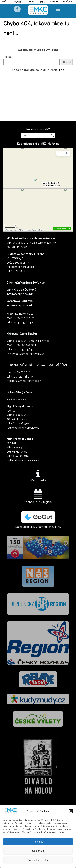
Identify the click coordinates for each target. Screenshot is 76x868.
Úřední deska (38, 480)
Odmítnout (38, 851)
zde (62, 70)
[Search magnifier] (52, 135)
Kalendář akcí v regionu (38, 502)
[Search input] (36, 135)
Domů (4, 1)
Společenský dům (68, 2)
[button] (71, 811)
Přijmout (38, 842)
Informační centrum (17, 2)
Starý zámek (42, 2)
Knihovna (54, 1)
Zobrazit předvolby (38, 860)
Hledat (8, 57)
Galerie (32, 1)
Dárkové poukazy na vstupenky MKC (38, 527)
